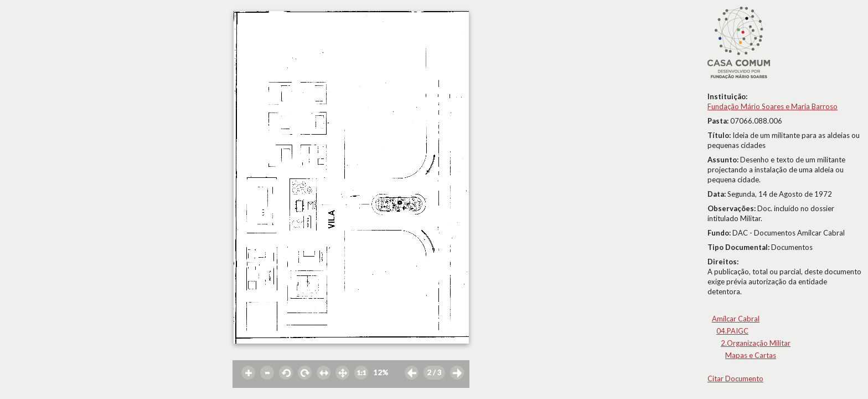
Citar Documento (735, 378)
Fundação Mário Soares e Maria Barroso (773, 106)
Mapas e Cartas (751, 355)
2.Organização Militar (756, 343)
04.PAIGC (732, 331)
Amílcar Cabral (736, 319)
